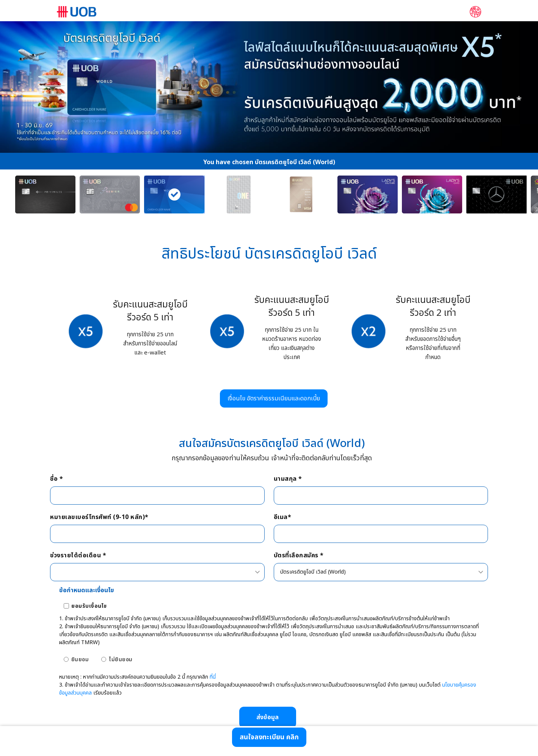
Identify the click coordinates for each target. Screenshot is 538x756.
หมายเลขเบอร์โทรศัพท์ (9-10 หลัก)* (99, 517)
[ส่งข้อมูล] (268, 717)
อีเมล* (283, 517)
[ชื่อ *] (157, 496)
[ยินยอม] (66, 659)
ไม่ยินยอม (121, 660)
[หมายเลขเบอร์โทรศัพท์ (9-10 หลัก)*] (157, 534)
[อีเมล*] (381, 534)
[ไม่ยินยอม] (104, 659)
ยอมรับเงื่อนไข (89, 606)
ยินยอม (80, 660)
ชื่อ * (56, 479)
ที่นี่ (213, 677)
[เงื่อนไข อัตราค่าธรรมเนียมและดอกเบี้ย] (274, 398)
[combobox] (157, 572)
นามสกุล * (288, 479)
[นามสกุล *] (381, 496)
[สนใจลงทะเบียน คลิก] (269, 737)
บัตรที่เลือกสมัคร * (299, 556)
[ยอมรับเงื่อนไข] (66, 606)
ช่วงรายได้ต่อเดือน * (78, 556)
